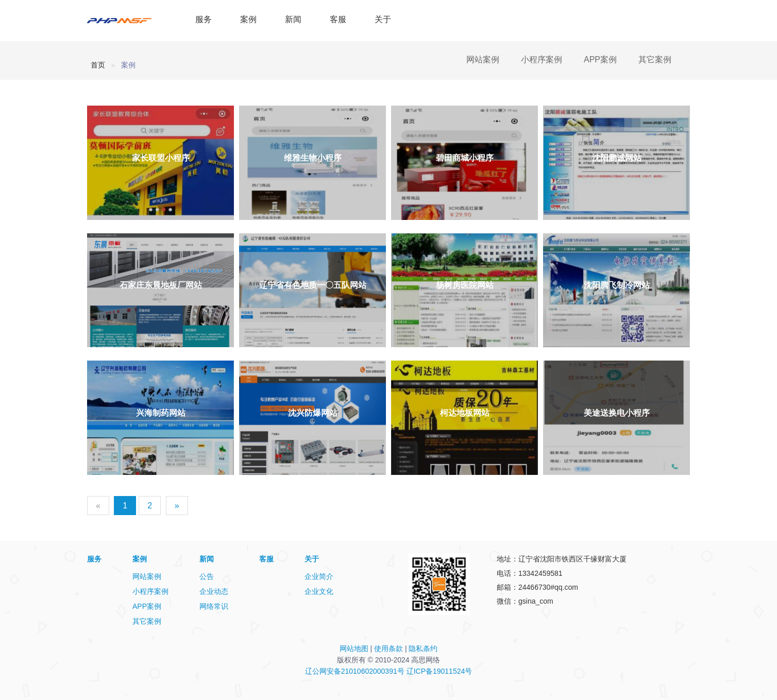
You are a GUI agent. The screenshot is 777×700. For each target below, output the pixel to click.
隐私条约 (423, 648)
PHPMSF (130, 21)
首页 (98, 65)
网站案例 (483, 59)
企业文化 (319, 591)
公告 (207, 576)
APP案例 (600, 59)
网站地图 (354, 648)
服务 (204, 19)
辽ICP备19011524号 (440, 671)
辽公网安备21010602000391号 (355, 671)
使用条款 (388, 648)
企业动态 (214, 591)
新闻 (293, 19)
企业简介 (319, 576)
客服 (338, 19)
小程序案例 (542, 59)
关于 (383, 19)
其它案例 (655, 59)
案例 (248, 19)
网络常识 (214, 606)
